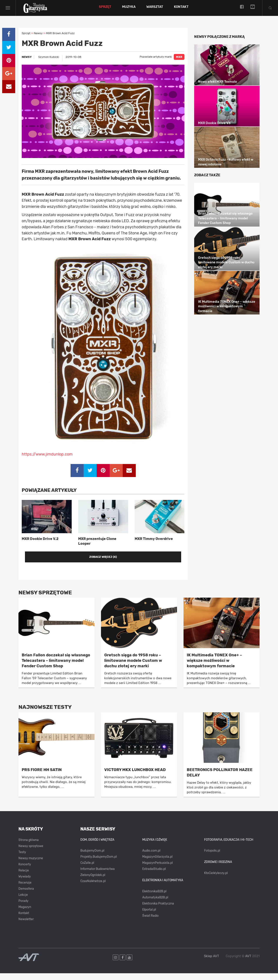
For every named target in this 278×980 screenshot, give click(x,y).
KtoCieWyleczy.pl (216, 880)
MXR (179, 64)
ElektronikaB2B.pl (154, 898)
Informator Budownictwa (98, 876)
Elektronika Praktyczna (158, 910)
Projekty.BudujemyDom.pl (98, 863)
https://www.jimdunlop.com (47, 461)
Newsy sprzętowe (31, 853)
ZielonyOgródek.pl (93, 882)
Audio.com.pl (151, 857)
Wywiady (25, 883)
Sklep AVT (212, 963)
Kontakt (186, 10)
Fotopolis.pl (212, 857)
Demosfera (26, 895)
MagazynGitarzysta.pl (157, 863)
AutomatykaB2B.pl (155, 904)
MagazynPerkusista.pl (157, 870)
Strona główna (29, 847)
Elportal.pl (149, 916)
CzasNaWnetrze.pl (93, 888)
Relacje (24, 877)
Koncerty (25, 871)
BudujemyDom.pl (92, 857)
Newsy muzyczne (31, 865)
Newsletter (26, 926)
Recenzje (25, 889)
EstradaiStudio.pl (154, 876)
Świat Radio (150, 922)
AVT (248, 963)
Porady (23, 908)
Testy (22, 859)
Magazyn (25, 914)
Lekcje (23, 902)
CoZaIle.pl (87, 870)
